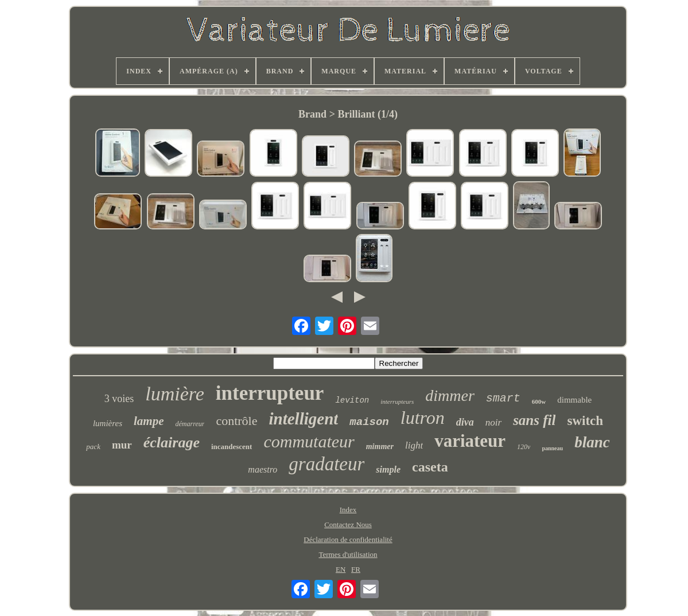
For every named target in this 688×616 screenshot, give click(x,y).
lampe (149, 421)
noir (493, 422)
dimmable (574, 400)
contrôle (236, 421)
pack (93, 447)
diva (465, 422)
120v (524, 447)
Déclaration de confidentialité (348, 539)
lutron (423, 418)
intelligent (303, 419)
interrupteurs (397, 401)
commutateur (309, 441)
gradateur (326, 464)
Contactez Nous (348, 525)
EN (341, 569)
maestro (263, 469)
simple (388, 469)
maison (369, 422)
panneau (552, 448)
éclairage (172, 442)
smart (503, 398)
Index (348, 510)
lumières (108, 423)
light (414, 445)
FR (356, 569)
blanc (592, 442)
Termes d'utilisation (348, 554)
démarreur (190, 424)
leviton (352, 400)
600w (539, 401)
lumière (175, 394)
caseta (430, 467)
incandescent (232, 447)
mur (122, 445)
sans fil (534, 420)
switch (585, 421)
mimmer (380, 447)
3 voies (119, 399)
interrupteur (270, 393)
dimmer (450, 395)
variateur (470, 441)
